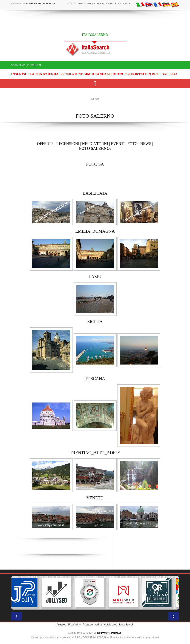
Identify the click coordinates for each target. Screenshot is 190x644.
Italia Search (126, 625)
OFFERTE (45, 144)
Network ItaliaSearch (40, 3)
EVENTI (118, 144)
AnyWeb (61, 625)
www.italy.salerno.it (26, 65)
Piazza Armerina (92, 625)
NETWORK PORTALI (110, 633)
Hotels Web (110, 625)
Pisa (71, 625)
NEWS (146, 144)
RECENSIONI (68, 144)
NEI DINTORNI (95, 144)
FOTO (133, 144)
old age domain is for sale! (99, 3)
